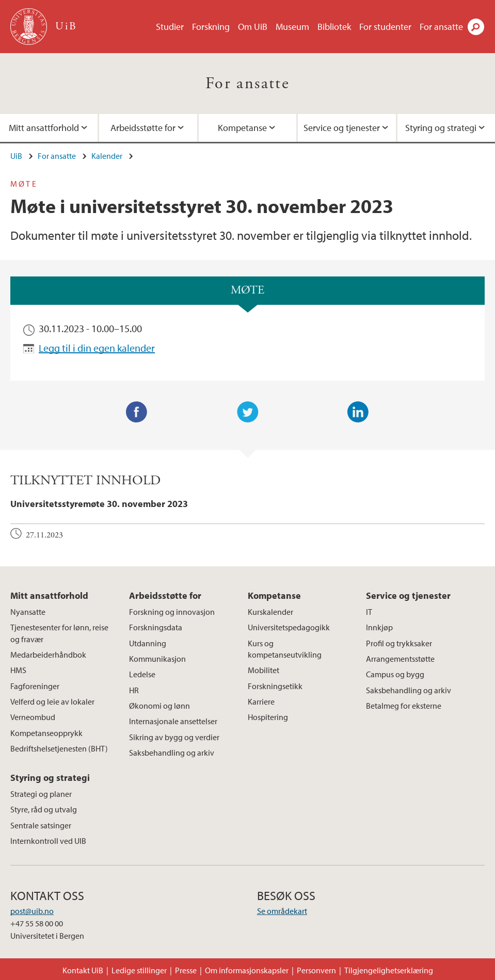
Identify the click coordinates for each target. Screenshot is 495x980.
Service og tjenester (342, 128)
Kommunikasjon (157, 659)
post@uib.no (32, 911)
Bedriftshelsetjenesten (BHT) (59, 748)
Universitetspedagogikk (289, 627)
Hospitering (268, 717)
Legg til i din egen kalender (97, 348)
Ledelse (142, 674)
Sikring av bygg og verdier (174, 737)
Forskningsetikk (275, 686)
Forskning (211, 27)
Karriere (261, 701)
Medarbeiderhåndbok (48, 655)
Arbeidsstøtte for (143, 128)
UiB (16, 156)
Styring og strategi (50, 778)
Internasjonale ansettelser (173, 721)
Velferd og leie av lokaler (52, 701)
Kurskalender (270, 612)
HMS (18, 670)
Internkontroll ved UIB (48, 841)
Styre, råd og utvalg (44, 809)
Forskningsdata (156, 627)
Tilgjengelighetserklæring (389, 970)
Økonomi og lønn (159, 706)
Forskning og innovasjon (172, 612)
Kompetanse (242, 128)
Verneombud (33, 717)
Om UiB (253, 27)
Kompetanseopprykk (46, 733)
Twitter (248, 412)
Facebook (137, 412)
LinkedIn (358, 412)
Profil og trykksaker (399, 643)
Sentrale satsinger (41, 825)
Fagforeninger (35, 686)
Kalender (107, 156)
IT (369, 612)
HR (134, 690)
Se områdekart (282, 911)
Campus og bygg (395, 674)
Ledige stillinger (139, 970)
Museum (292, 27)
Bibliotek (334, 27)
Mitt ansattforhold (49, 595)
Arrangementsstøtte (400, 659)
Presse (186, 970)
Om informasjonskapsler (247, 970)
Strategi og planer (41, 794)
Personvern (316, 970)
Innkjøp (379, 627)
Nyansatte (28, 612)
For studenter (385, 27)
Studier (170, 27)
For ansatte (441, 27)
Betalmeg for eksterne (404, 706)
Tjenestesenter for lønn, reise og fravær (59, 633)
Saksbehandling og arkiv (172, 753)
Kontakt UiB (83, 970)
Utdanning (148, 643)
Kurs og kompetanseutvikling (285, 649)
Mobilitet (264, 670)
